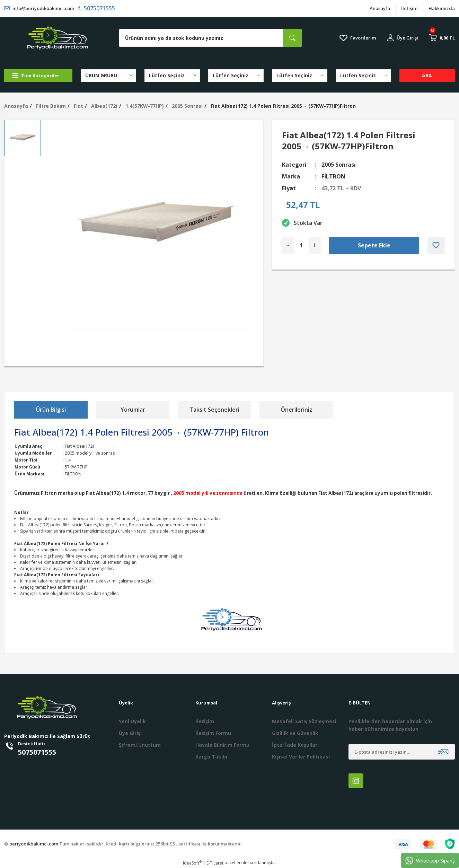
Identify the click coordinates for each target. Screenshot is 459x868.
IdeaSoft (192, 863)
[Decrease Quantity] (288, 245)
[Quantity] (301, 245)
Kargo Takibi (211, 757)
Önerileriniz (296, 410)
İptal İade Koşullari (295, 745)
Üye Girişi (130, 733)
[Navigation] (38, 76)
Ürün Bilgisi (51, 410)
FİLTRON (333, 176)
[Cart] (442, 38)
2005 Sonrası (339, 165)
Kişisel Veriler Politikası (301, 757)
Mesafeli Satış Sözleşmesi (304, 721)
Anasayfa (380, 8)
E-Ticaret (215, 863)
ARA (427, 75)
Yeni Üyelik (132, 721)
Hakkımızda (442, 8)
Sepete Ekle (374, 245)
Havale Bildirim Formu (222, 745)
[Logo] (58, 38)
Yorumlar (133, 410)
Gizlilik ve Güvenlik (295, 733)
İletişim (409, 8)
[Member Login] (403, 38)
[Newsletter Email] (402, 752)
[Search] (210, 38)
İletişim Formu (213, 733)
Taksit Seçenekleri (214, 410)
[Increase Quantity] (315, 245)
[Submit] (443, 752)
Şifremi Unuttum (140, 745)
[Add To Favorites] (436, 245)
